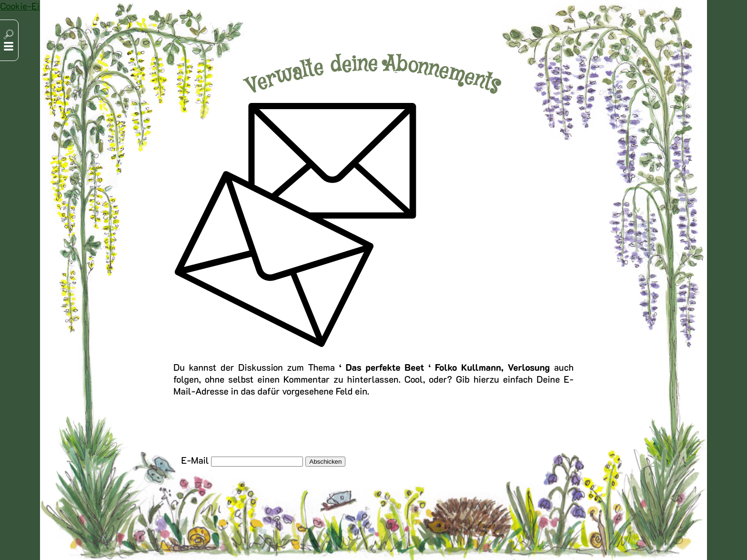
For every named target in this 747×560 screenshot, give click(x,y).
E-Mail (195, 460)
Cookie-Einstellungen (425, 525)
